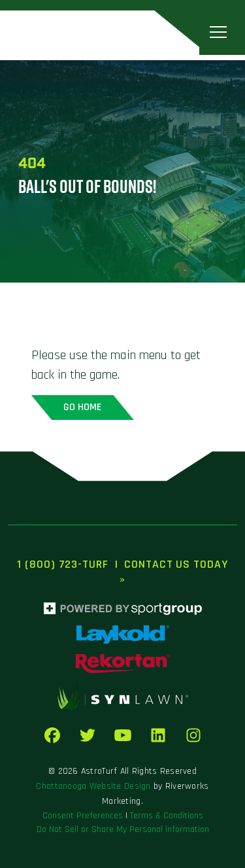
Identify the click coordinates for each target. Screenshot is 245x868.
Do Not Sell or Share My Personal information (123, 829)
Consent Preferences (83, 816)
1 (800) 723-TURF (62, 564)
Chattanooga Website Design (93, 786)
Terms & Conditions (167, 816)
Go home (83, 407)
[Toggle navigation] (218, 32)
